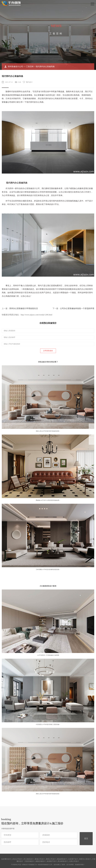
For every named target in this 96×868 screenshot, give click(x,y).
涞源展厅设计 (52, 861)
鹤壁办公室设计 (85, 859)
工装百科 (30, 67)
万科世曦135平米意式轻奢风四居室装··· (48, 569)
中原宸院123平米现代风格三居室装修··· (48, 724)
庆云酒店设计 (29, 859)
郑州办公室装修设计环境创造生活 (24, 308)
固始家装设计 (62, 859)
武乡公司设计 (17, 859)
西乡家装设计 (63, 861)
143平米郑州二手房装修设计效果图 (48, 655)
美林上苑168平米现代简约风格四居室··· (48, 431)
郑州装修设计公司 (15, 67)
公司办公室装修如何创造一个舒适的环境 (77, 308)
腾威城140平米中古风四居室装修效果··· (48, 500)
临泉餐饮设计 (6, 859)
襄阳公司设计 (51, 859)
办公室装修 (39, 95)
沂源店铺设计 (29, 861)
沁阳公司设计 (74, 861)
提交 (86, 838)
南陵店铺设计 (41, 861)
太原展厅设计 (73, 859)
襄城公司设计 (40, 859)
